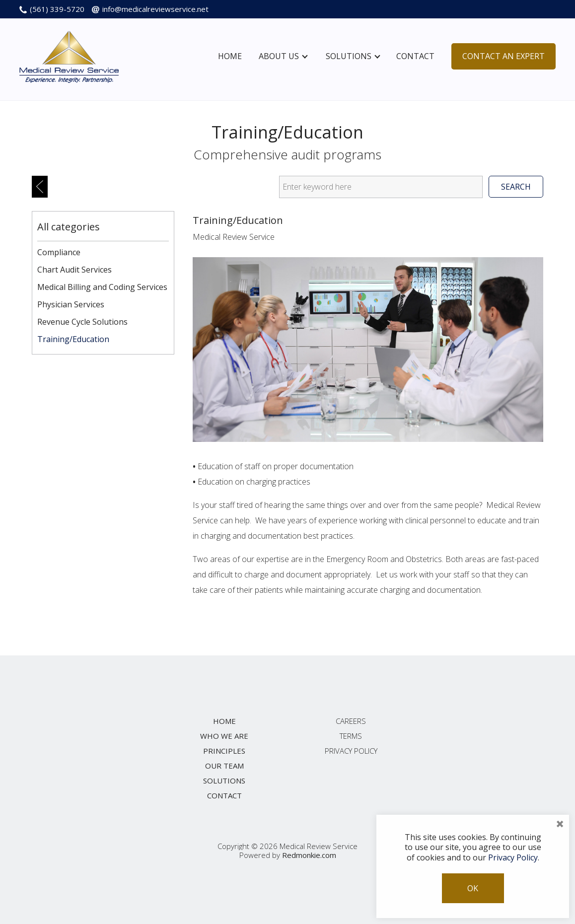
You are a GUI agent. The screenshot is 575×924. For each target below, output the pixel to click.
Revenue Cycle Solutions (82, 322)
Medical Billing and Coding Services (102, 287)
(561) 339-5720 (57, 9)
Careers (351, 721)
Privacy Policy (351, 751)
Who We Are (224, 736)
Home (230, 56)
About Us (283, 56)
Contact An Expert (503, 56)
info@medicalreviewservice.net (155, 9)
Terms (351, 736)
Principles (224, 751)
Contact (415, 56)
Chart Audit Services (74, 270)
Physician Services (71, 304)
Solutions (353, 56)
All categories (69, 227)
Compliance (59, 252)
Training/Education (73, 339)
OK (473, 888)
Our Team (224, 766)
